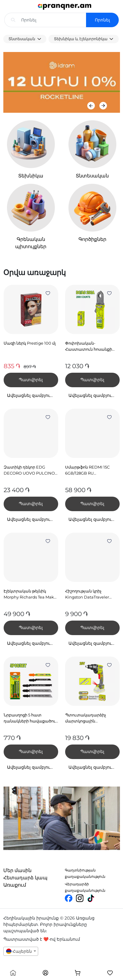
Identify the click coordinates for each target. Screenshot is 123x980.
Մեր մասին (17, 870)
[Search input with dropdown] (57, 20)
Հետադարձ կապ (25, 878)
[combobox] (21, 951)
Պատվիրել (31, 380)
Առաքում (15, 885)
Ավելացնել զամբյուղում (32, 395)
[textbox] (21, 951)
